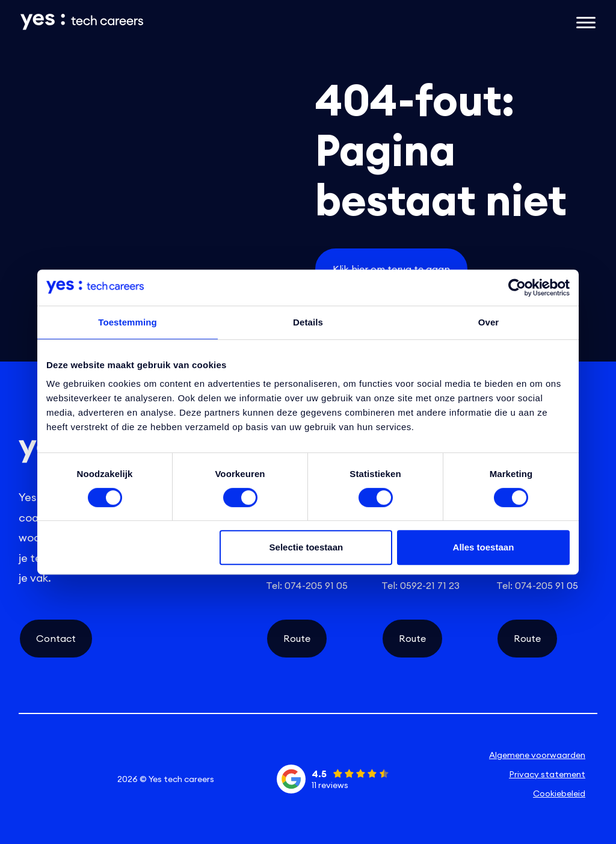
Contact (56, 638)
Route (297, 638)
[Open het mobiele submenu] (586, 22)
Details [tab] (308, 322)
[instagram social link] (61, 779)
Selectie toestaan (306, 547)
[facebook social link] (89, 779)
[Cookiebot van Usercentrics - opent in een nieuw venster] (517, 288)
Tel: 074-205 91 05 (307, 585)
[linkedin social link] (32, 779)
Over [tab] (489, 322)
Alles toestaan (484, 547)
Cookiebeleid (559, 793)
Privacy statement (547, 774)
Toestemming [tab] (128, 322)
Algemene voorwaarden (537, 755)
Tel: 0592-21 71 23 (420, 585)
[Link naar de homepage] (210, 22)
